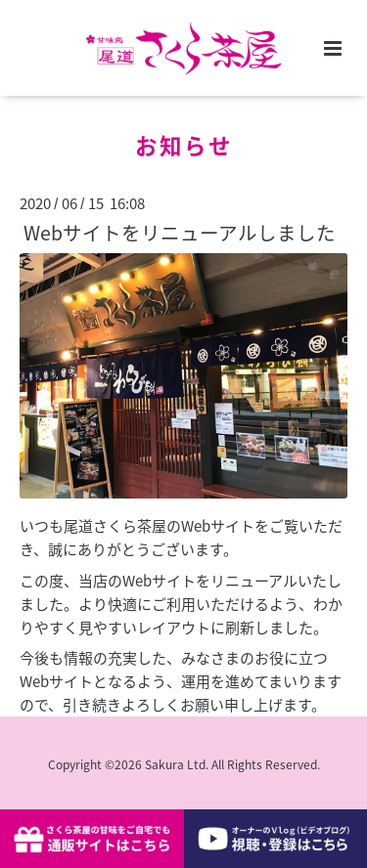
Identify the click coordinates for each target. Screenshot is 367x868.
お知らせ (184, 145)
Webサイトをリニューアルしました (180, 232)
